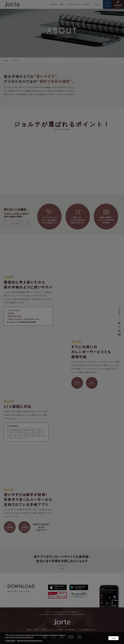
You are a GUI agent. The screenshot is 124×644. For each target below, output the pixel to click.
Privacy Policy (10, 640)
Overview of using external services (30, 640)
